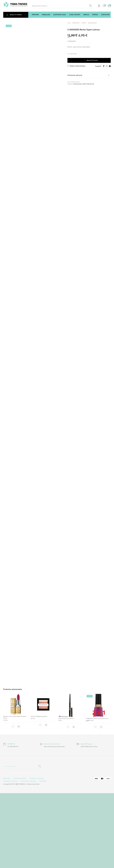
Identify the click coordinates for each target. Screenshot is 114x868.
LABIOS (84, 23)
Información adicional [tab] (75, 75)
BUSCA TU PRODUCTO (17, 15)
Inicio (69, 23)
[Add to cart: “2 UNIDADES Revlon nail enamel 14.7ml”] (101, 802)
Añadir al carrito (92, 60)
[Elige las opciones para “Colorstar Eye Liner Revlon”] (74, 802)
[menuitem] (35, 15)
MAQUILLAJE (76, 23)
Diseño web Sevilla (34, 859)
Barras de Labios (92, 23)
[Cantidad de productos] (69, 60)
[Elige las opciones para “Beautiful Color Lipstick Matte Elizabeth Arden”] (19, 801)
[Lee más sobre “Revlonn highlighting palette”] (46, 800)
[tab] (89, 75)
